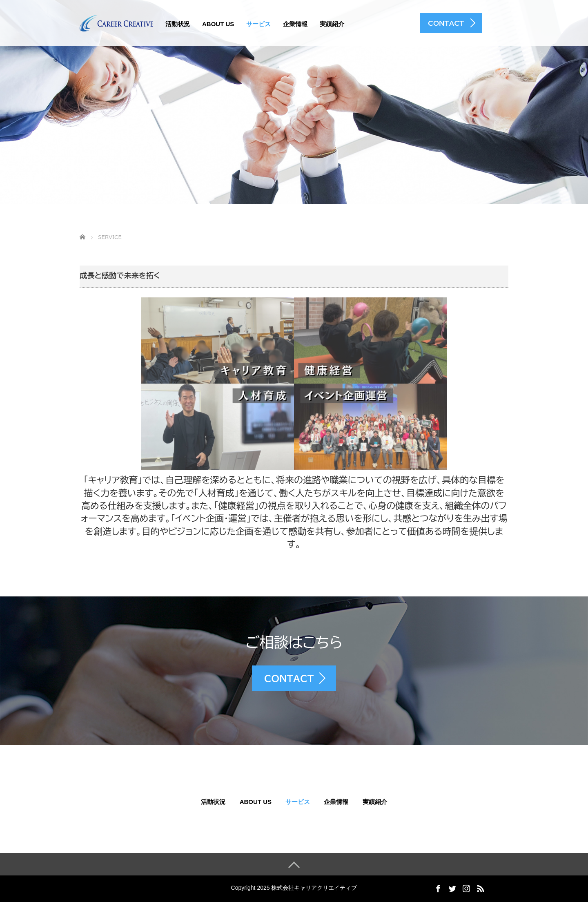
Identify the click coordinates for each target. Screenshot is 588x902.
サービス (258, 24)
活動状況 (178, 24)
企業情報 (295, 24)
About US (218, 24)
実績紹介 (332, 24)
